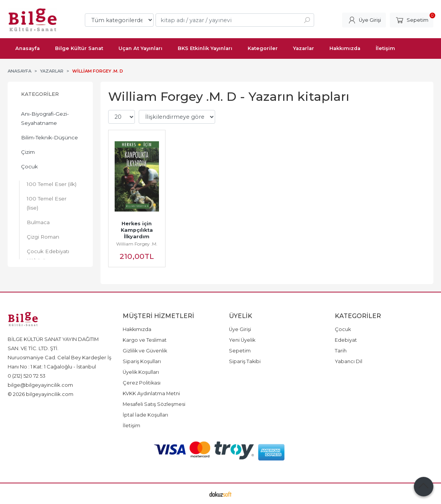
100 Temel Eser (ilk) (52, 184)
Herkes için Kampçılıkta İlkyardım (138, 230)
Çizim (28, 152)
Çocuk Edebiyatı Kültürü (48, 256)
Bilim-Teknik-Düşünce (49, 137)
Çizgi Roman (43, 237)
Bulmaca (38, 222)
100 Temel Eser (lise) (47, 203)
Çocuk (29, 166)
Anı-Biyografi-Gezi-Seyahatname (45, 118)
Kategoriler (40, 94)
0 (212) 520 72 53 (27, 376)
